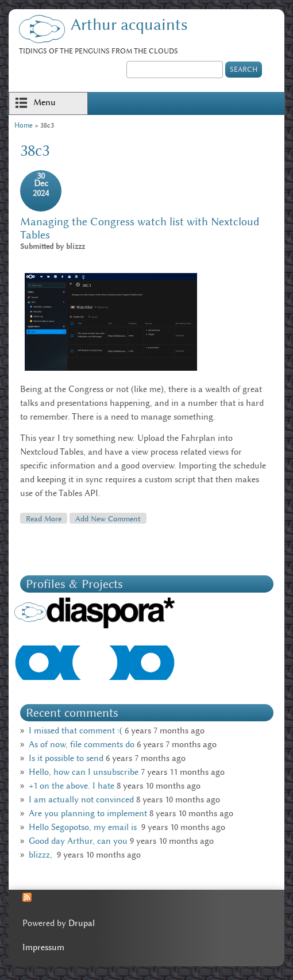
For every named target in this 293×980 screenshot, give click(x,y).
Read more (47, 518)
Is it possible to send (66, 758)
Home (24, 125)
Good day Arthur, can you (78, 841)
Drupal (82, 923)
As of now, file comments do (82, 744)
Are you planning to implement (88, 813)
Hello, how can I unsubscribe (84, 772)
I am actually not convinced (81, 800)
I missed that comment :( (76, 731)
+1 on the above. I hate (72, 786)
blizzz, (42, 855)
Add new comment (108, 518)
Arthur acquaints (129, 24)
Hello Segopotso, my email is (84, 827)
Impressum (43, 947)
